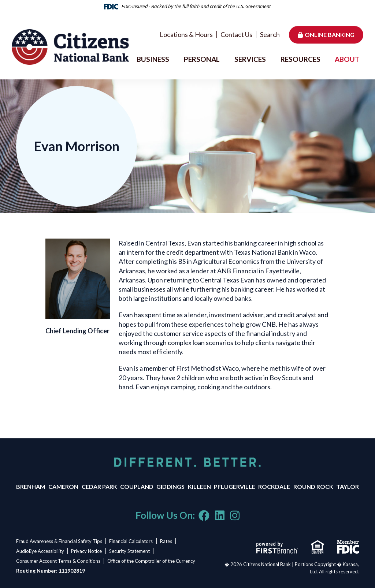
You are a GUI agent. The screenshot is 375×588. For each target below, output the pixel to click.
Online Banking (330, 35)
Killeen (199, 486)
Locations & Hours (186, 34)
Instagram (235, 516)
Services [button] (250, 59)
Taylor (348, 486)
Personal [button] (202, 59)
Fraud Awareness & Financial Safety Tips (59, 541)
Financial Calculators (132, 541)
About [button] (347, 59)
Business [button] (153, 59)
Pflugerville (235, 486)
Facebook (204, 516)
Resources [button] (300, 59)
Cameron (63, 486)
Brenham (31, 486)
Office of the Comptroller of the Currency (152, 561)
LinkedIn (220, 516)
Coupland (137, 486)
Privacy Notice (87, 551)
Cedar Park (99, 486)
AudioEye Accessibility (40, 551)
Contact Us (236, 34)
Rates (167, 541)
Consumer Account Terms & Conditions (58, 561)
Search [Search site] (270, 34)
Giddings (170, 486)
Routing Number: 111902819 (51, 571)
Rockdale (274, 486)
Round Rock (313, 486)
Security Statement (131, 551)
